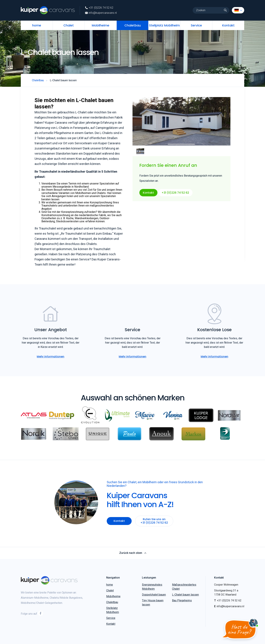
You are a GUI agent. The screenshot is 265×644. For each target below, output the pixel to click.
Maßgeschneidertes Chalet (184, 587)
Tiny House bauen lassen (153, 603)
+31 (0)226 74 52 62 (99, 8)
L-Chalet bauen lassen (185, 595)
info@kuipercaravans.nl (101, 13)
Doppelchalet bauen (154, 595)
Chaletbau (133, 25)
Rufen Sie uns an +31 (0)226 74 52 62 (154, 521)
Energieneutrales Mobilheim (152, 587)
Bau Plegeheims (182, 600)
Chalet (69, 25)
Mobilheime (101, 25)
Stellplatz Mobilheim (164, 25)
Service (196, 25)
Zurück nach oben (133, 553)
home (37, 25)
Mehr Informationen (51, 357)
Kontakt (228, 25)
